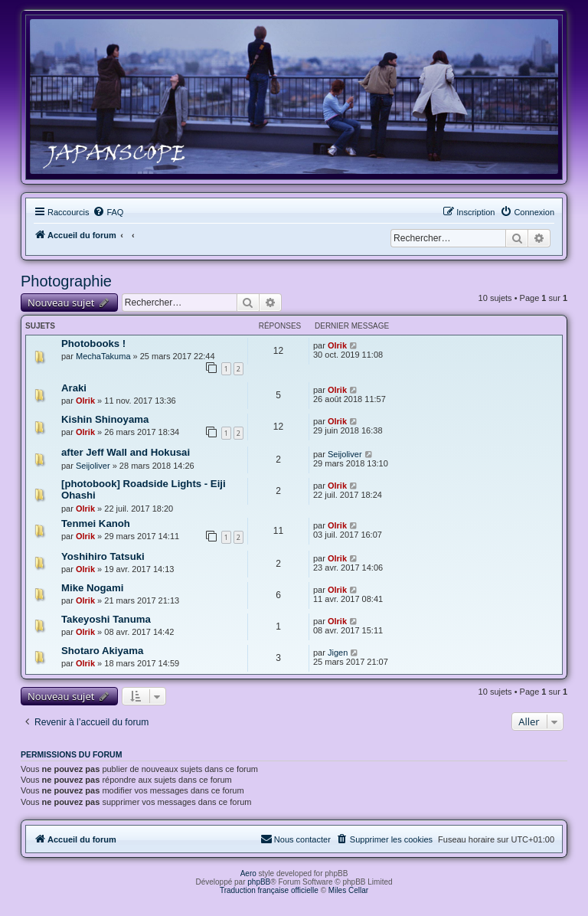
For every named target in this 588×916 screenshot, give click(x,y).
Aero (248, 873)
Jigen (338, 653)
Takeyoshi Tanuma (106, 619)
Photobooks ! (93, 343)
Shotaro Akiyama (102, 651)
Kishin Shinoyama (105, 419)
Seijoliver (93, 466)
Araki (74, 388)
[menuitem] (108, 212)
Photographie (66, 281)
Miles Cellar (348, 890)
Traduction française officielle (269, 890)
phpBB (259, 882)
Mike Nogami (92, 588)
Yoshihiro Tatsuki (103, 556)
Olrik (337, 345)
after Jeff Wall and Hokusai (126, 452)
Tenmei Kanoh (96, 523)
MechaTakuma (103, 356)
